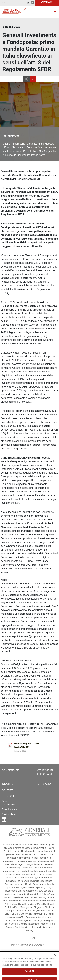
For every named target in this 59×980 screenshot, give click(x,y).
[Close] (55, 960)
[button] (28, 3)
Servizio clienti (9, 814)
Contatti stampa (9, 810)
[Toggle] (55, 11)
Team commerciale (8, 803)
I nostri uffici (8, 797)
